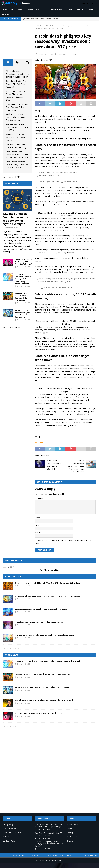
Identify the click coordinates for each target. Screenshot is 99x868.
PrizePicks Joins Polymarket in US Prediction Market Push (40, 622)
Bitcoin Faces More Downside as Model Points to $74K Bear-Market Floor (17, 155)
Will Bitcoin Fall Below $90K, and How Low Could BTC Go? (17, 137)
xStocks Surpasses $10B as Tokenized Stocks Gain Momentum (42, 609)
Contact (6, 14)
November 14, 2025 (23, 586)
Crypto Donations (54, 9)
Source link (40, 442)
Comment (39, 498)
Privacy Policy (8, 825)
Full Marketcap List (49, 570)
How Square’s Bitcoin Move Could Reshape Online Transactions (17, 107)
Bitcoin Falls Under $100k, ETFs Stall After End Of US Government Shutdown (48, 583)
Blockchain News (13, 577)
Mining (69, 9)
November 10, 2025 (23, 638)
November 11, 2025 (23, 625)
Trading (80, 9)
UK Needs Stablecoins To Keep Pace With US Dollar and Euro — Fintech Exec (47, 596)
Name (38, 518)
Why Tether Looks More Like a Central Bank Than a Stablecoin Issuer (44, 635)
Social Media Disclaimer (12, 833)
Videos (90, 9)
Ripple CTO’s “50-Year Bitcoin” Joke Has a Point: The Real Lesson (16, 117)
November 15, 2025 (12, 228)
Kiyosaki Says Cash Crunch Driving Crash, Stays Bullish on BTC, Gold (17, 127)
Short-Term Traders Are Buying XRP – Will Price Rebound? (16, 84)
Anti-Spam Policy (9, 841)
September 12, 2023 (46, 54)
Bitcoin (74, 54)
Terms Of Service (9, 829)
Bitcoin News (11, 655)
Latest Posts (16, 9)
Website (38, 533)
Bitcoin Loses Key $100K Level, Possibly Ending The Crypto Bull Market (17, 165)
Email (37, 525)
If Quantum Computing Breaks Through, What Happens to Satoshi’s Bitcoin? (23, 279)
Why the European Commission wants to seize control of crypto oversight (17, 74)
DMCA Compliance (10, 837)
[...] (10, 252)
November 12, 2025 (23, 612)
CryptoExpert (62, 54)
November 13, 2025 (23, 599)
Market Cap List (35, 9)
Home (4, 9)
